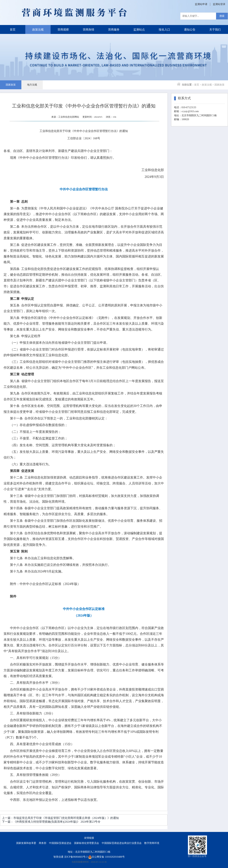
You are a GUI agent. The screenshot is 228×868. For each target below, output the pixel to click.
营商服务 (114, 29)
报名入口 (164, 29)
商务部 (43, 843)
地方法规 (32, 85)
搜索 (222, 16)
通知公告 (190, 29)
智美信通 (58, 857)
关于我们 (215, 29)
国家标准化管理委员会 (87, 843)
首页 (13, 29)
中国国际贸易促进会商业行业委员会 (122, 843)
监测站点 (139, 29)
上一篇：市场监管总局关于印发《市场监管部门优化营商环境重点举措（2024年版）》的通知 (60, 818)
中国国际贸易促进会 (60, 843)
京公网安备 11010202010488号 (106, 857)
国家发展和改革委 (26, 843)
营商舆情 (89, 29)
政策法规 (38, 29)
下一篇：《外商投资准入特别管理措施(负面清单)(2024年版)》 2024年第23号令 (51, 822)
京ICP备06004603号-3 (76, 857)
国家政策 (11, 85)
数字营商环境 (152, 843)
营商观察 (63, 29)
